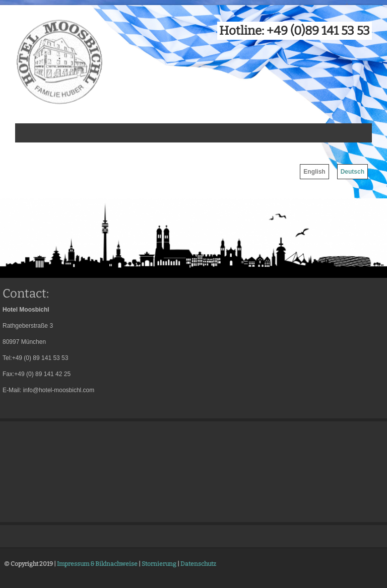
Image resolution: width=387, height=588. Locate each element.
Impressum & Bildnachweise (97, 564)
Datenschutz (198, 564)
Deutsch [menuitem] (352, 172)
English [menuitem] (314, 172)
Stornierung (159, 564)
